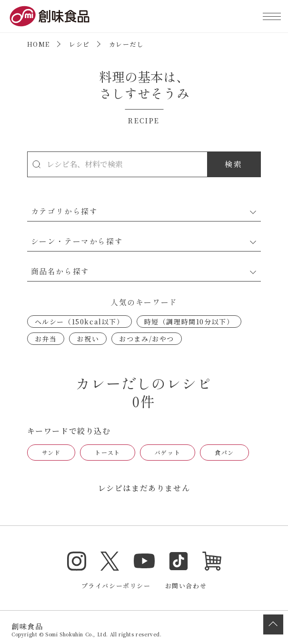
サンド (51, 452)
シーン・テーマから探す (77, 241)
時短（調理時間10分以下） (189, 322)
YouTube (144, 561)
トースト (107, 452)
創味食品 (50, 16)
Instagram (77, 561)
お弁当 (46, 339)
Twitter (110, 561)
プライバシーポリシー (116, 586)
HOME (39, 44)
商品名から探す (60, 271)
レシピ (79, 44)
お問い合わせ (186, 586)
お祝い (88, 339)
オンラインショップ (212, 561)
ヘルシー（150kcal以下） (79, 322)
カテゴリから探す (65, 211)
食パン (224, 452)
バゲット (168, 452)
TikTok (179, 561)
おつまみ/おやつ (147, 339)
